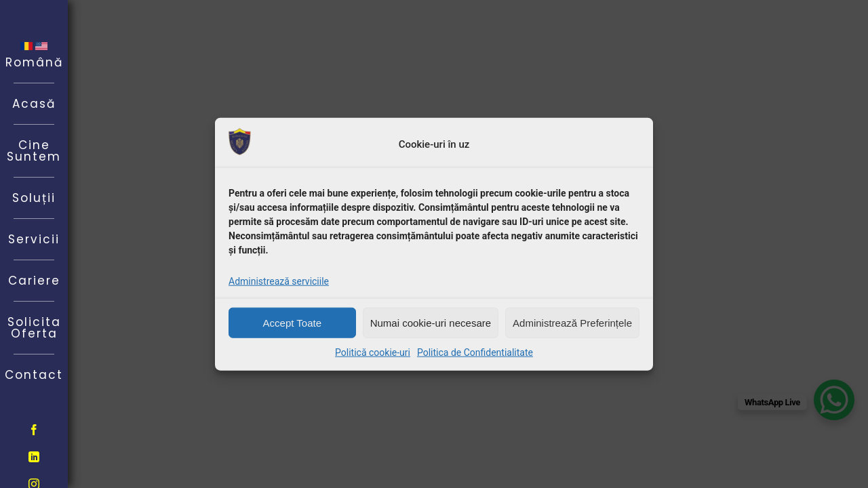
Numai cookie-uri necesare (431, 322)
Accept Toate (292, 322)
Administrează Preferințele (572, 322)
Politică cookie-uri (373, 352)
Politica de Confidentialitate (475, 352)
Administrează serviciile (279, 281)
